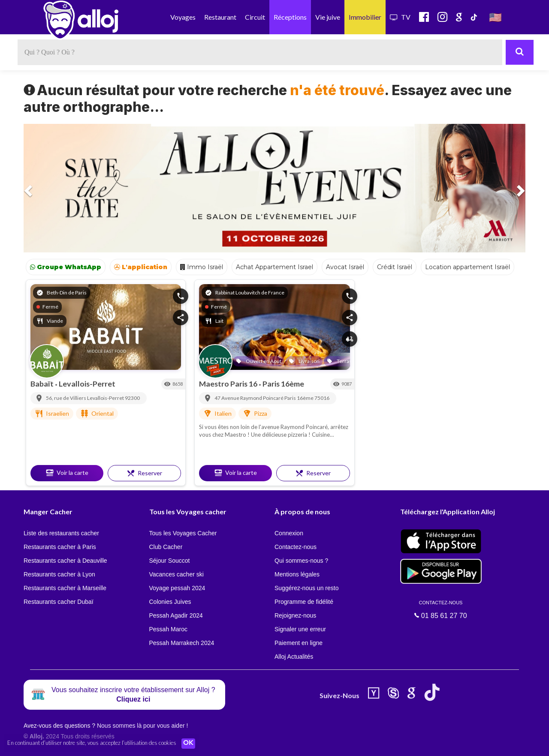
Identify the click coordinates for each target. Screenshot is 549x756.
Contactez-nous (296, 547)
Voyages (183, 17)
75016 (322, 398)
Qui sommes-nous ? (301, 561)
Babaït (43, 384)
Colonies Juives (170, 602)
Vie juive (328, 17)
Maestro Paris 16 (229, 384)
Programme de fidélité (304, 602)
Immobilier (365, 17)
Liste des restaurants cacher (61, 533)
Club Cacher (166, 547)
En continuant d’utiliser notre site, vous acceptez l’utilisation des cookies (92, 743)
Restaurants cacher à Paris (60, 547)
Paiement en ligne (299, 643)
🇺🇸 (495, 17)
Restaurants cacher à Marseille (65, 588)
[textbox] (260, 52)
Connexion (289, 533)
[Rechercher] (520, 52)
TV (400, 17)
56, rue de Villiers (66, 398)
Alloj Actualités (294, 657)
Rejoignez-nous (295, 615)
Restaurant (220, 17)
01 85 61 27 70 (441, 609)
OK (189, 744)
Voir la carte (67, 473)
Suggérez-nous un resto (306, 588)
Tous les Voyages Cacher (183, 533)
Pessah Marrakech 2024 (182, 643)
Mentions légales (297, 574)
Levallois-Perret (87, 384)
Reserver (144, 473)
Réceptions (290, 17)
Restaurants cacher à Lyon (59, 574)
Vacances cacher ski (176, 574)
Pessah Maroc (168, 629)
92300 (132, 398)
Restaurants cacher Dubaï (59, 602)
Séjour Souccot (170, 561)
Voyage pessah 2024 (177, 588)
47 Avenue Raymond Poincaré (249, 398)
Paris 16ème (283, 384)
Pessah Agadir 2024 (176, 615)
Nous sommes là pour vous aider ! (142, 726)
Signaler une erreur (300, 629)
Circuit (255, 17)
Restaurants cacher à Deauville (65, 561)
